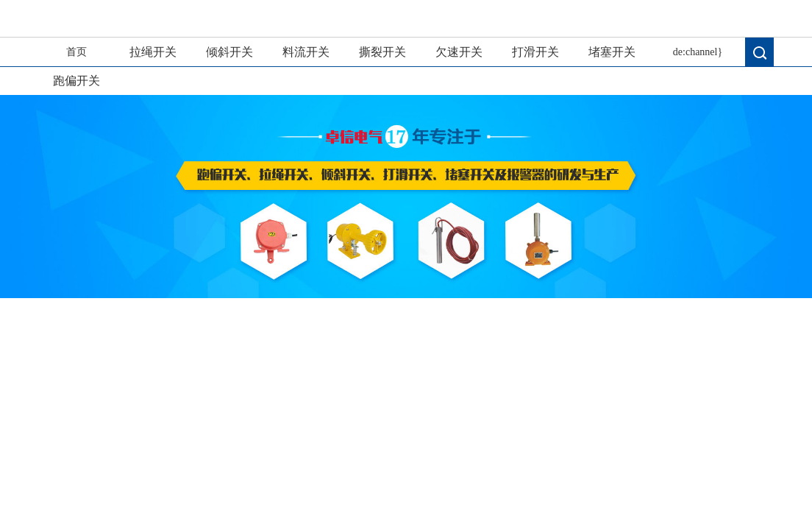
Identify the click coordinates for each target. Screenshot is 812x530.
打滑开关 (535, 52)
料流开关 (306, 52)
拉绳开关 (153, 52)
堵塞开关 (612, 52)
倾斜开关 (229, 52)
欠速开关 (459, 52)
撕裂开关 (382, 52)
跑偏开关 (76, 81)
